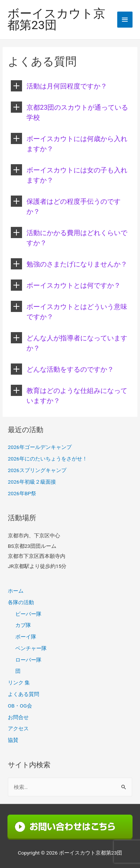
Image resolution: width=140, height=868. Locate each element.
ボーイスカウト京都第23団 (56, 20)
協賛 (13, 740)
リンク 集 (19, 683)
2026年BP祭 (22, 493)
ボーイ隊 (26, 637)
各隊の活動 (21, 602)
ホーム (16, 591)
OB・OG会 (20, 706)
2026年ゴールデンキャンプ (40, 447)
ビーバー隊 (28, 614)
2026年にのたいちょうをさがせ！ (48, 459)
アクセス (18, 728)
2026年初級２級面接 (32, 482)
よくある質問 (24, 694)
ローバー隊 (28, 660)
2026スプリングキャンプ (37, 470)
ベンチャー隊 (31, 648)
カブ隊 (23, 625)
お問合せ (18, 717)
